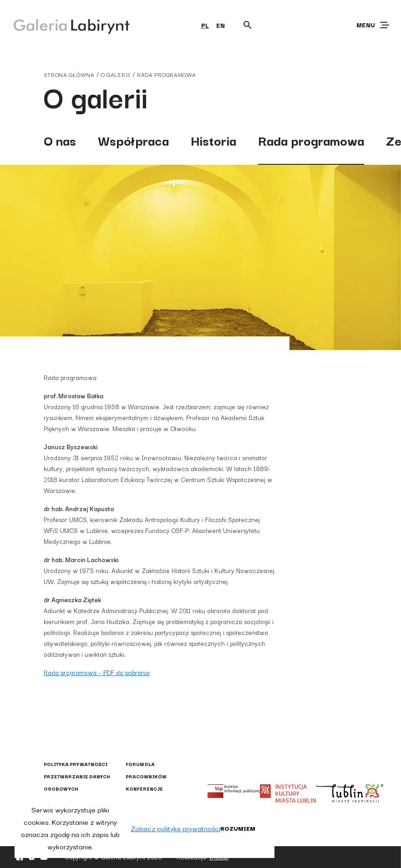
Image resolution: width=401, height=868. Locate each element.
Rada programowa (167, 74)
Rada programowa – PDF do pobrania (97, 672)
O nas (60, 140)
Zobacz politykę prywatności (175, 828)
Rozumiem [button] (238, 828)
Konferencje (144, 789)
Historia (213, 140)
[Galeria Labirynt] (65, 25)
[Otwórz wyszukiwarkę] (248, 25)
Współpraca (133, 140)
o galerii (116, 74)
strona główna (69, 74)
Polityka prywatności (76, 764)
